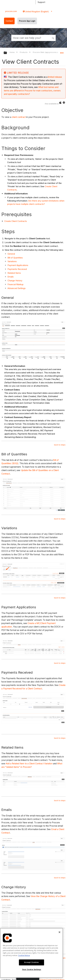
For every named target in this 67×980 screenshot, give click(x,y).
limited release (55, 77)
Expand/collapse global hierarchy (7, 53)
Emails (11, 277)
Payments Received (17, 269)
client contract (19, 117)
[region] (31, 953)
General (11, 254)
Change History (15, 281)
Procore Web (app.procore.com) (47, 52)
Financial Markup (15, 284)
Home (12, 52)
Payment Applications (18, 265)
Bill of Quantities (15, 258)
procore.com (11, 11)
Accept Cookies (31, 962)
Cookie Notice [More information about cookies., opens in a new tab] (24, 955)
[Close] (59, 932)
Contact (9, 21)
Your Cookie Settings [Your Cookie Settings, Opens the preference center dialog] (32, 969)
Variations (12, 261)
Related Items (14, 273)
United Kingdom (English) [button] (37, 12)
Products (24, 52)
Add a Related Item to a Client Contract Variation (29, 764)
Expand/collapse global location (62, 52)
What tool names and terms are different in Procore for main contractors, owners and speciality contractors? (32, 91)
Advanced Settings (17, 288)
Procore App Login (27, 21)
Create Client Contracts (16, 221)
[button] (53, 38)
